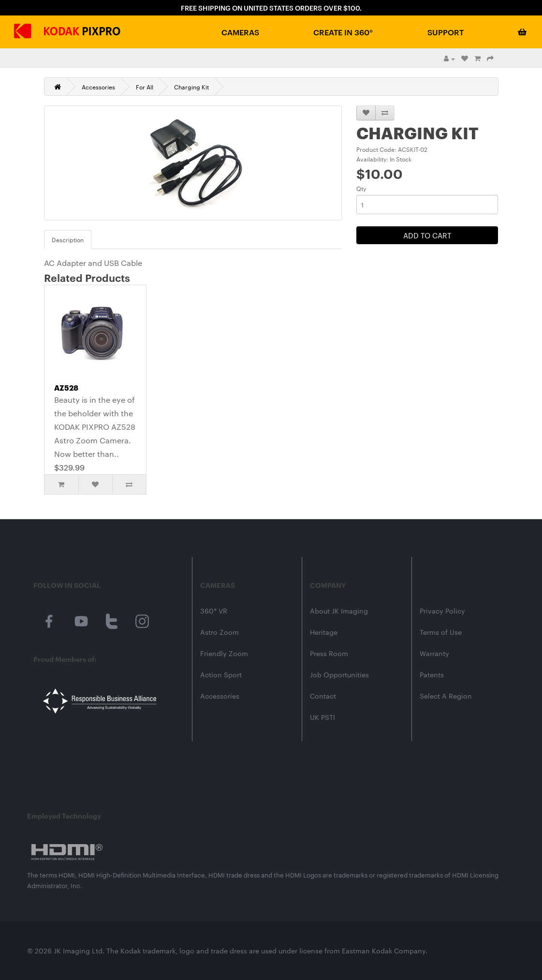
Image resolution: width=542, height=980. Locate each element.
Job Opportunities (339, 674)
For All (145, 87)
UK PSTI (322, 717)
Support (446, 32)
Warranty (434, 653)
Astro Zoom (220, 632)
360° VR (214, 611)
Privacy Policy (442, 611)
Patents (432, 674)
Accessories (98, 87)
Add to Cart (427, 235)
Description (68, 239)
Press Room (329, 653)
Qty (361, 188)
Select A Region (446, 696)
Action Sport (221, 674)
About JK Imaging (339, 611)
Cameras (240, 32)
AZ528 (66, 387)
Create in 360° (343, 32)
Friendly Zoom (224, 653)
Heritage (324, 632)
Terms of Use (441, 632)
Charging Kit (191, 87)
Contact (323, 696)
